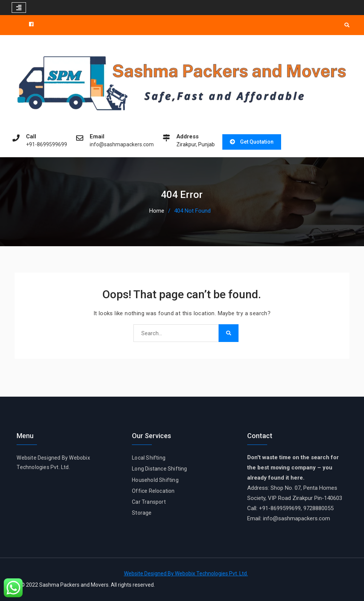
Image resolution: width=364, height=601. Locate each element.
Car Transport (149, 502)
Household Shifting (155, 480)
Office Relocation (153, 491)
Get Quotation (257, 142)
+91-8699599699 (47, 145)
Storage (142, 513)
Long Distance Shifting (159, 469)
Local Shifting (149, 458)
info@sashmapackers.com (122, 145)
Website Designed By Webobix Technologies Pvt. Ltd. (186, 573)
